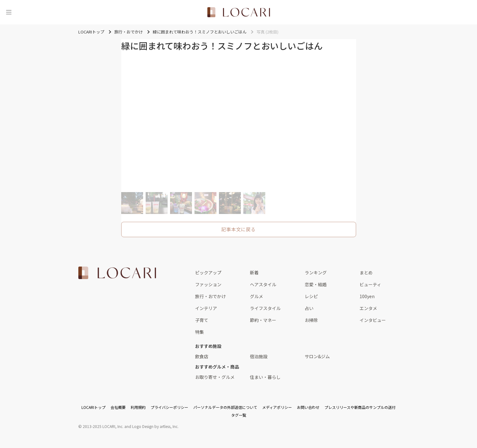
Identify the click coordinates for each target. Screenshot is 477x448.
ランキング (316, 272)
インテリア (206, 308)
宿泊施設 (259, 356)
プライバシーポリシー (169, 407)
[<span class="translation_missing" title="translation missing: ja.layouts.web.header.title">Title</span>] (239, 12)
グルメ (257, 296)
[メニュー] (9, 12)
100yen (367, 296)
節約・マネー (263, 320)
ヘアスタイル (263, 284)
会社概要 (118, 407)
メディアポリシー (277, 407)
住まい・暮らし (265, 377)
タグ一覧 (239, 415)
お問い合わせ (308, 407)
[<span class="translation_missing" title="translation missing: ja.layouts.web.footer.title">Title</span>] (117, 273)
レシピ (311, 296)
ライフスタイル (265, 308)
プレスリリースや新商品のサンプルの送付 (360, 407)
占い (309, 308)
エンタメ (368, 308)
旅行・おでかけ (210, 296)
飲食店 (202, 356)
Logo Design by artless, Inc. (155, 426)
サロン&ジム (317, 356)
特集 (200, 332)
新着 (254, 272)
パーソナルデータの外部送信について (225, 407)
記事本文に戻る (238, 229)
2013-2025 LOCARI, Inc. (103, 426)
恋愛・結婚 (316, 284)
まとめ (366, 272)
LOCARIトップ (93, 407)
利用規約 (138, 407)
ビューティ (370, 284)
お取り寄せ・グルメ (215, 377)
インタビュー (373, 320)
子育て (202, 320)
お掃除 (311, 320)
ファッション (208, 284)
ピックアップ (208, 272)
